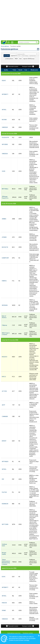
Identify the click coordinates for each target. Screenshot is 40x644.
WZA (16, 59)
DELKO (4, 81)
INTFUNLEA (5, 461)
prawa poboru (9, 59)
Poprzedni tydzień (12, 66)
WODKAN (5, 305)
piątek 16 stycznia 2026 (9, 568)
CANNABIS (5, 416)
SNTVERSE (5, 144)
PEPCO (4, 377)
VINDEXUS (5, 127)
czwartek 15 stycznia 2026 (10, 340)
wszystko (7, 56)
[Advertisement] (19, 20)
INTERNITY (5, 94)
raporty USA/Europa (29, 59)
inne (20, 59)
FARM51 (4, 281)
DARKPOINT (5, 258)
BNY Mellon (5, 189)
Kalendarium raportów (14, 633)
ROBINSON (5, 504)
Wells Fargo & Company (6, 334)
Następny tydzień (28, 66)
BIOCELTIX (5, 247)
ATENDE (4, 237)
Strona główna (5, 46)
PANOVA (4, 603)
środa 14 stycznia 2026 (9, 203)
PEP (3, 479)
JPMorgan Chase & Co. (5, 197)
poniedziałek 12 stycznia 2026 (11, 74)
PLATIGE (4, 492)
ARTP (3, 405)
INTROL (4, 110)
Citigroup (4, 325)
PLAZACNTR (5, 137)
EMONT (4, 441)
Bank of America (4, 317)
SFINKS (4, 610)
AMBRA (4, 219)
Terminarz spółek (28, 633)
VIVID (4, 171)
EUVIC (4, 577)
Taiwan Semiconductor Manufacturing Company (6, 562)
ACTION (4, 391)
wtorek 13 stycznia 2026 (9, 134)
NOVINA (4, 120)
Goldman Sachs (4, 545)
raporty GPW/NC (16, 56)
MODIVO (5, 357)
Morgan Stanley (4, 553)
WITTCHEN (5, 524)
